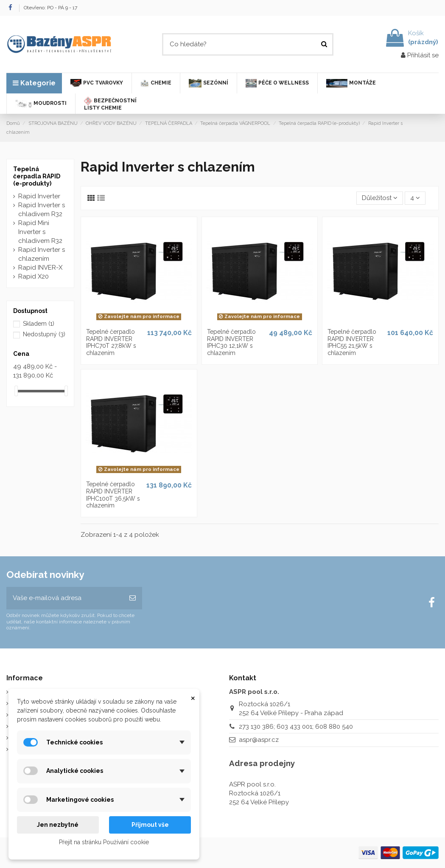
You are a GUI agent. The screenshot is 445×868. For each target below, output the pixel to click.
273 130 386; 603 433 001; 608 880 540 (296, 727)
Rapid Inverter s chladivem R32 (42, 210)
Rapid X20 (34, 276)
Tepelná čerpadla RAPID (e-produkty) (37, 176)
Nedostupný (44, 334)
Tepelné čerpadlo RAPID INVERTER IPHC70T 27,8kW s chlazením (111, 342)
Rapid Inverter (39, 196)
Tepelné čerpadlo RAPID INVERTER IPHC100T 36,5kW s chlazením (113, 495)
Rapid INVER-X (40, 268)
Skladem (39, 324)
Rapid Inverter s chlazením (42, 254)
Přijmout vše (150, 825)
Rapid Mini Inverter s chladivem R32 (40, 232)
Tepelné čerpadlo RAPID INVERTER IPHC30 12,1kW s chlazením (231, 342)
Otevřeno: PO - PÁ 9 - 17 (50, 8)
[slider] (16, 391)
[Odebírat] (133, 598)
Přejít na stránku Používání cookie (104, 842)
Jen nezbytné (58, 825)
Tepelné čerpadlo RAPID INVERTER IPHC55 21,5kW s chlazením (352, 342)
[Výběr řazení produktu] (380, 198)
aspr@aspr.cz (259, 740)
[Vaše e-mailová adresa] (65, 598)
